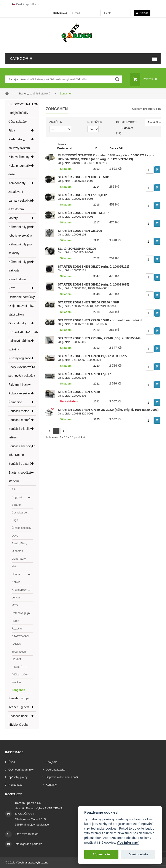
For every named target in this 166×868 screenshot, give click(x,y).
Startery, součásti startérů (20, 477)
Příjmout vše (101, 854)
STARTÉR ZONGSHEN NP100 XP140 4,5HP (89, 302)
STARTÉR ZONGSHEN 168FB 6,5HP (84, 177)
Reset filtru (154, 122)
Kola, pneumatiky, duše (20, 170)
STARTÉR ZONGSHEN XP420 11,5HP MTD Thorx (93, 356)
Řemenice (15, 402)
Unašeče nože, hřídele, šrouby (18, 720)
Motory (13, 218)
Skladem (127, 128)
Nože (12, 288)
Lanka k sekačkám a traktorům (21, 205)
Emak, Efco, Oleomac (19, 547)
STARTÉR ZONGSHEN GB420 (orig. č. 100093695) (94, 284)
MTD (15, 605)
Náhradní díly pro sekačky (20, 249)
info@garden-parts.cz (28, 844)
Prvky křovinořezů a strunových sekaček (22, 371)
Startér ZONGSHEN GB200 (77, 249)
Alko (14, 489)
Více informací (128, 843)
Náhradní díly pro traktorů (20, 266)
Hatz (15, 566)
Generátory (19, 559)
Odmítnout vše (138, 854)
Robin (15, 621)
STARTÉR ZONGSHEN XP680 (79, 392)
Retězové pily (20, 613)
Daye (15, 536)
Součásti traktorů (20, 464)
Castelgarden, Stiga (20, 516)
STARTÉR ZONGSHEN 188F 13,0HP (83, 213)
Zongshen (18, 690)
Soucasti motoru (19, 411)
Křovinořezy (19, 590)
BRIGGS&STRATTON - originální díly (22, 108)
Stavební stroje (18, 698)
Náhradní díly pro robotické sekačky (20, 231)
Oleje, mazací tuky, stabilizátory (21, 310)
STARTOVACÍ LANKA (20, 640)
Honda (16, 574)
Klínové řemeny (19, 157)
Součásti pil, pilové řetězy (21, 433)
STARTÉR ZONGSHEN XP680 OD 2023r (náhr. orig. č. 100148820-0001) (108, 410)
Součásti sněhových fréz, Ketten (22, 450)
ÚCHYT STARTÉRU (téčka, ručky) (20, 667)
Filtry (12, 130)
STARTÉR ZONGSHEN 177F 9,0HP (82, 195)
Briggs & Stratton (17, 501)
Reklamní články (20, 385)
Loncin (16, 597)
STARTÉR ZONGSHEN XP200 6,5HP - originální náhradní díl (101, 320)
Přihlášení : (61, 13)
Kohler (16, 582)
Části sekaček (18, 122)
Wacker (16, 682)
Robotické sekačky (21, 393)
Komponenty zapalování (17, 187)
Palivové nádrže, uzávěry (20, 345)
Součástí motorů (19, 420)
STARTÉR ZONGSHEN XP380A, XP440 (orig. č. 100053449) (100, 338)
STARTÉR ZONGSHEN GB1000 (80, 231)
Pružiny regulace (20, 358)
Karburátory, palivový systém (19, 144)
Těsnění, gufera (19, 707)
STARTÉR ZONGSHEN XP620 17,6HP (84, 374)
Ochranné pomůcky (22, 297)
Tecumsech (19, 652)
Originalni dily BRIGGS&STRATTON (22, 328)
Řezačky (17, 629)
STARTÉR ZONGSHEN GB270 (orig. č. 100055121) (94, 267)
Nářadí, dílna (17, 279)
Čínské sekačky (22, 528)
